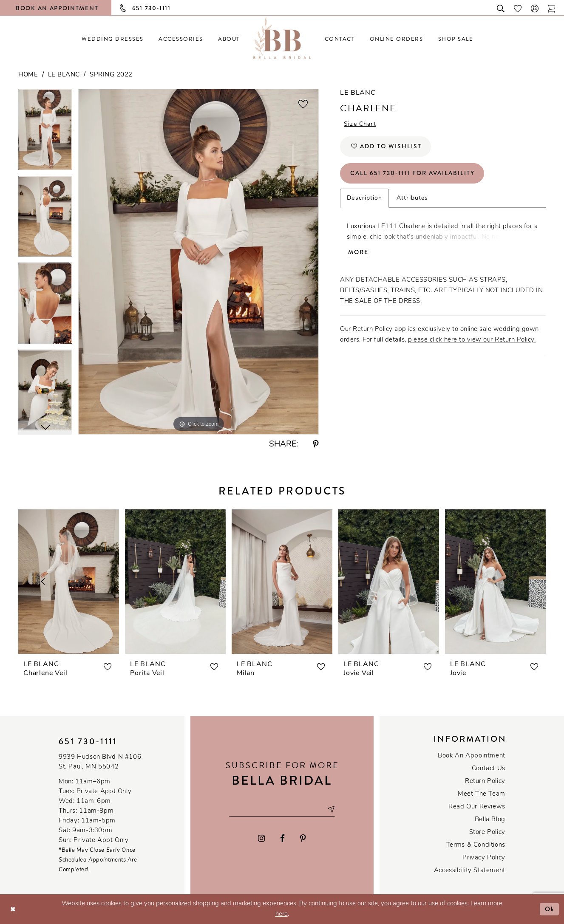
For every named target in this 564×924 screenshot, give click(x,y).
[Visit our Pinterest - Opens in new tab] (303, 838)
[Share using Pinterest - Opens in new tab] (316, 445)
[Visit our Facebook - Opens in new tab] (282, 838)
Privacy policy (484, 858)
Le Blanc (64, 75)
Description (364, 198)
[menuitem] (113, 39)
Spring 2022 (111, 75)
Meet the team (482, 794)
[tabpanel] (45, 132)
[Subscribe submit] (331, 809)
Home (28, 75)
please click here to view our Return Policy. (472, 340)
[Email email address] (282, 809)
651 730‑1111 (88, 742)
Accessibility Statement (470, 871)
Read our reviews (477, 807)
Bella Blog (490, 820)
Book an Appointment (472, 756)
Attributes (412, 198)
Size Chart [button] (360, 125)
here (282, 914)
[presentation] (69, 582)
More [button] (358, 252)
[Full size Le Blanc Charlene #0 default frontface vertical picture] (198, 261)
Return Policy (485, 781)
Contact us (489, 769)
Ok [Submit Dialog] (550, 909)
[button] (535, 8)
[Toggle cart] (552, 8)
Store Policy (487, 832)
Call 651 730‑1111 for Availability (412, 173)
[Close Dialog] (13, 909)
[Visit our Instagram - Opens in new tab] (262, 838)
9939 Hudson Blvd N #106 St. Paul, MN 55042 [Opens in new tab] (100, 762)
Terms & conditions (476, 845)
